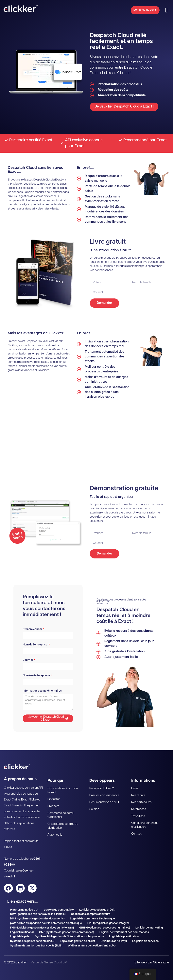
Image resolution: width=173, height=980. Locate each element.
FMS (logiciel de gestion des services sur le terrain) (42, 928)
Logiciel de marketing (149, 928)
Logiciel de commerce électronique (92, 919)
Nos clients (138, 795)
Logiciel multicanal (22, 932)
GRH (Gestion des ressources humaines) (105, 928)
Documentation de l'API (104, 802)
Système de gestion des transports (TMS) (36, 946)
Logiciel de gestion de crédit (97, 910)
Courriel (28, 660)
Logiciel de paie (20, 937)
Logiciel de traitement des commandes (124, 932)
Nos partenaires (141, 802)
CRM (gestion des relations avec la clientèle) (38, 914)
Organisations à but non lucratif (63, 791)
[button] (166, 10)
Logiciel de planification (124, 937)
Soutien (94, 809)
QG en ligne (161, 963)
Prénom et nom (33, 629)
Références (139, 809)
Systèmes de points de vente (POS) (32, 941)
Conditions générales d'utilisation (145, 825)
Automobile (55, 835)
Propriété (53, 806)
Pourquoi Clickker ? (102, 789)
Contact (136, 834)
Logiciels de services (145, 941)
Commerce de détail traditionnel (61, 815)
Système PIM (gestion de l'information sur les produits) (69, 937)
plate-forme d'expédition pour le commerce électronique (46, 923)
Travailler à (138, 816)
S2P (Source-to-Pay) (114, 941)
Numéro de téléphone (37, 675)
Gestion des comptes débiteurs (91, 914)
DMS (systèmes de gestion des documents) (37, 919)
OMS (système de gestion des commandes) (67, 932)
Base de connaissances (104, 795)
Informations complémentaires (42, 691)
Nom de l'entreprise (35, 645)
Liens (135, 789)
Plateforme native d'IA (24, 910)
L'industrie (54, 799)
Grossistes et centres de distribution (63, 826)
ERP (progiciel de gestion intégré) (108, 923)
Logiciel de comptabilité (59, 910)
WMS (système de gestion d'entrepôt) (92, 946)
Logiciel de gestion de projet (78, 941)
